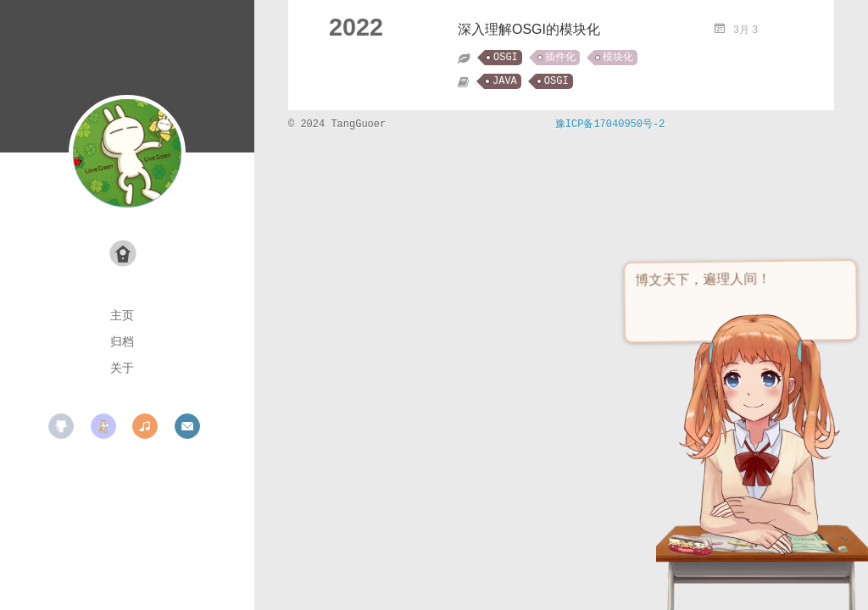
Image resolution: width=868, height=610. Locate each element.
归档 (122, 341)
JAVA (505, 81)
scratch (103, 426)
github (61, 426)
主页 (122, 315)
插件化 (560, 58)
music (145, 426)
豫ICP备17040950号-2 (610, 125)
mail (187, 426)
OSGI (506, 58)
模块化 (618, 58)
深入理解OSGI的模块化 (529, 29)
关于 (122, 368)
